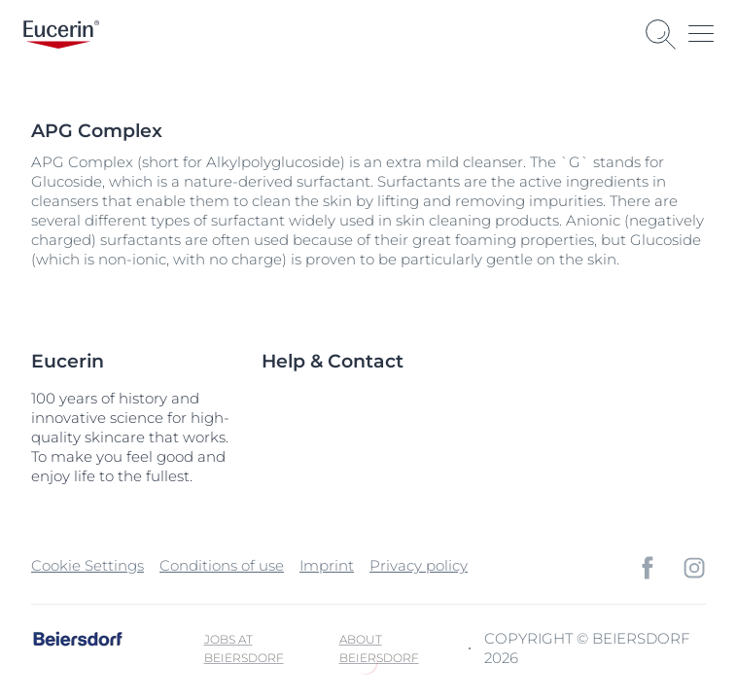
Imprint (327, 565)
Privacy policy (419, 565)
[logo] (61, 35)
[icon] (648, 568)
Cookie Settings (88, 565)
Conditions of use (222, 565)
